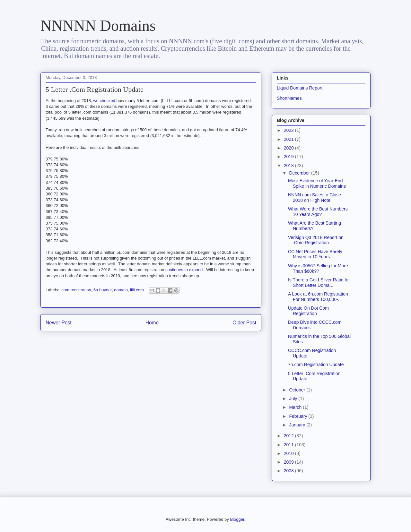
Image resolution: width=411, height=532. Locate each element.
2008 (289, 471)
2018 (289, 166)
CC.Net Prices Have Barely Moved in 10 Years (315, 254)
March (296, 407)
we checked (104, 101)
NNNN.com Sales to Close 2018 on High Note (315, 197)
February (299, 416)
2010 (289, 453)
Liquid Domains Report (300, 88)
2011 (289, 445)
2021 (289, 139)
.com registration (76, 290)
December (300, 173)
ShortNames (289, 98)
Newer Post (59, 323)
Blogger (237, 519)
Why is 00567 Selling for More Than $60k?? (318, 268)
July (294, 399)
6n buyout (103, 290)
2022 (289, 130)
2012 (289, 436)
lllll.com (137, 290)
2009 (289, 462)
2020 (289, 148)
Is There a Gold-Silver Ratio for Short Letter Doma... (319, 283)
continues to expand (184, 270)
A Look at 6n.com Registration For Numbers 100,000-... (318, 297)
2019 (289, 157)
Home (152, 323)
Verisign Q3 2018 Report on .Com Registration (316, 240)
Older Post (244, 323)
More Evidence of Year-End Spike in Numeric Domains (317, 183)
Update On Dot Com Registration (308, 311)
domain (121, 290)
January (298, 425)
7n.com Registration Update (316, 365)
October (298, 390)
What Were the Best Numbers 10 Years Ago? (318, 212)
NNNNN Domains (98, 26)
